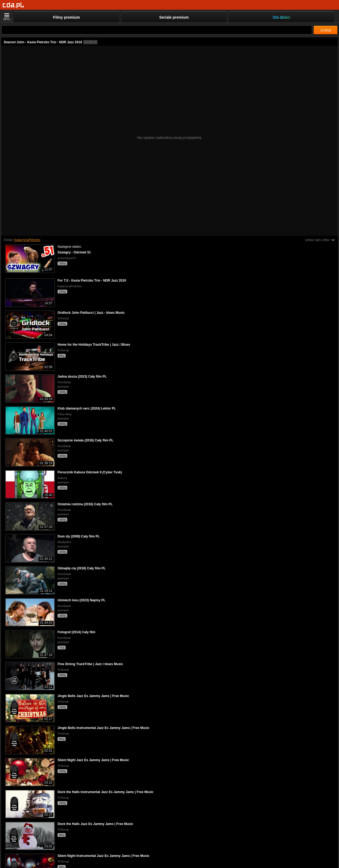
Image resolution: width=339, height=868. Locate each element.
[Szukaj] (157, 30)
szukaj (325, 30)
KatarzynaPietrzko (27, 240)
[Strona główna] (13, 5)
